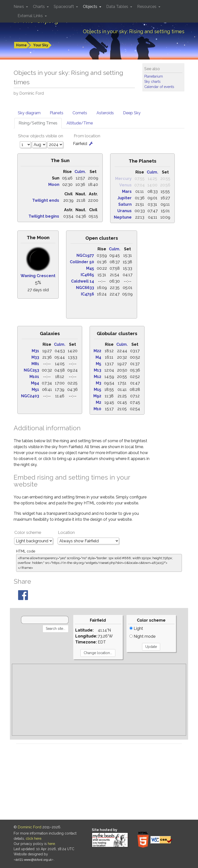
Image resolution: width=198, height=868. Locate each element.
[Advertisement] (99, 700)
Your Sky (41, 45)
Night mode (142, 636)
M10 (97, 409)
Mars (127, 191)
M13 (98, 370)
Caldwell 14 (83, 281)
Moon (54, 185)
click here (34, 839)
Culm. (80, 172)
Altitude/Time (80, 123)
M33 (35, 357)
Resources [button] (147, 7)
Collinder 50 (82, 262)
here (51, 844)
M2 (99, 402)
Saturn (125, 204)
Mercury (123, 179)
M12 (98, 377)
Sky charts (152, 82)
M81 (35, 364)
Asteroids (105, 113)
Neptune (123, 217)
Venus (125, 185)
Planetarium (154, 76)
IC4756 (87, 294)
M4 (98, 357)
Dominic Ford (30, 827)
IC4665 (87, 275)
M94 (35, 383)
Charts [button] (39, 7)
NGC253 (31, 370)
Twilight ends (46, 200)
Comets (80, 113)
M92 (97, 396)
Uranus (124, 211)
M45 (90, 268)
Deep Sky (132, 113)
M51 (35, 390)
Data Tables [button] (118, 7)
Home (21, 45)
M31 (35, 351)
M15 (98, 390)
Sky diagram (29, 113)
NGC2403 (30, 396)
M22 (97, 351)
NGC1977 (85, 255)
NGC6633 (85, 288)
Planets (57, 113)
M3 (99, 383)
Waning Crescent (38, 276)
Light (136, 628)
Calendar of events (159, 87)
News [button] (19, 7)
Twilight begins (44, 216)
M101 (34, 377)
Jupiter (124, 198)
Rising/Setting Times (38, 123)
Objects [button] (91, 7)
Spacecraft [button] (64, 7)
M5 (99, 364)
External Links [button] (31, 16)
